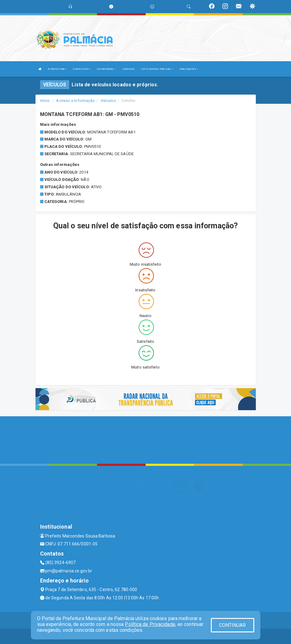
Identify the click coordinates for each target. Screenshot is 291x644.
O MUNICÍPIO (82, 69)
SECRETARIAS (106, 69)
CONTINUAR (233, 625)
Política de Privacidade (150, 624)
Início (45, 101)
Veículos (108, 101)
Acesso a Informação (75, 101)
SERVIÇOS (129, 69)
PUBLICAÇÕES (189, 69)
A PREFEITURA (57, 69)
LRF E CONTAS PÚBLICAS (157, 69)
